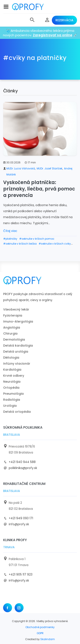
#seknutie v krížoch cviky (55, 244)
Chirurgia (10, 333)
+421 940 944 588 (22, 462)
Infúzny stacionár (17, 364)
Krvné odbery (14, 376)
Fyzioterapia (13, 315)
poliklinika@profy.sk (23, 468)
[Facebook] (7, 608)
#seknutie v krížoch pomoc (37, 239)
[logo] (28, 7)
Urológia (10, 406)
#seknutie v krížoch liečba (20, 244)
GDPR (40, 633)
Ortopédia (11, 388)
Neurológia (12, 382)
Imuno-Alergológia (18, 321)
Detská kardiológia (18, 346)
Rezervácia (64, 20)
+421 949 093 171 (21, 518)
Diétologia (11, 358)
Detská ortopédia (17, 412)
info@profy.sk (19, 524)
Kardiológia (12, 370)
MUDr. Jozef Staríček (49, 168)
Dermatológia (14, 340)
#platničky (10, 239)
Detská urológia (16, 352)
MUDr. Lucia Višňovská (21, 168)
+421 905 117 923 (21, 574)
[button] (32, 20)
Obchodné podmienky (40, 627)
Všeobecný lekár (16, 309)
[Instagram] (19, 608)
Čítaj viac (10, 231)
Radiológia (12, 400)
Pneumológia (13, 394)
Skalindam (48, 639)
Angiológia (12, 327)
